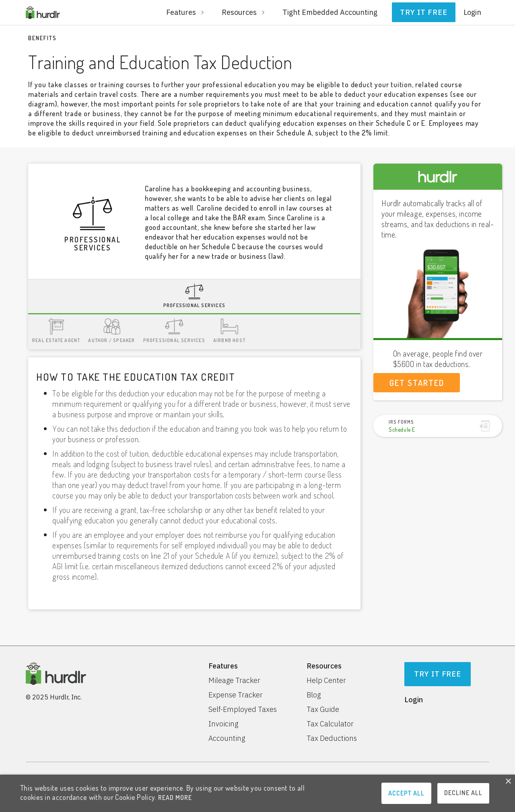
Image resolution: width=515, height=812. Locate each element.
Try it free (424, 12)
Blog (314, 695)
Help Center (326, 681)
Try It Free (438, 674)
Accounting (227, 738)
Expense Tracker (236, 695)
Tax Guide (323, 709)
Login (472, 12)
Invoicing (223, 724)
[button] (186, 12)
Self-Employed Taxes (243, 709)
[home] (43, 12)
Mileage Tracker (234, 681)
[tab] (194, 297)
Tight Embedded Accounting (330, 12)
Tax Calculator (330, 724)
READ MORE (175, 798)
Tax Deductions (332, 738)
